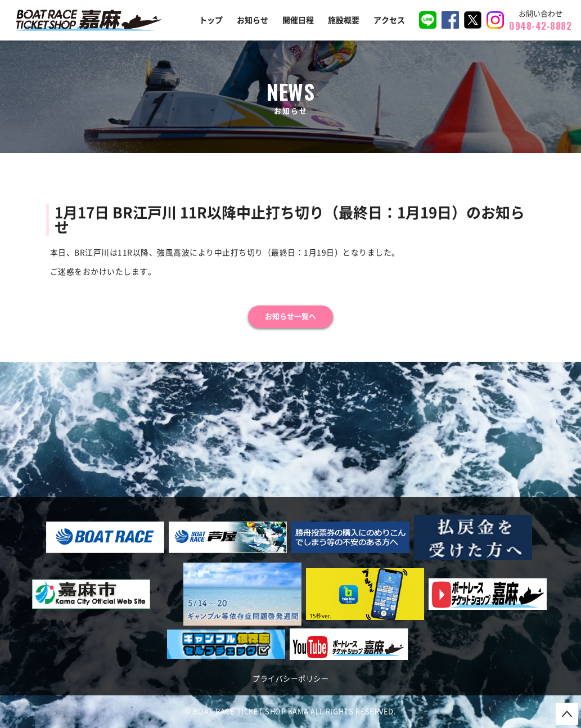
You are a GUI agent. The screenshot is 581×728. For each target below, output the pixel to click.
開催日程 (298, 20)
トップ (211, 20)
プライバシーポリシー (290, 679)
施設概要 (344, 20)
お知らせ (253, 20)
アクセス (389, 20)
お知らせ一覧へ (290, 316)
